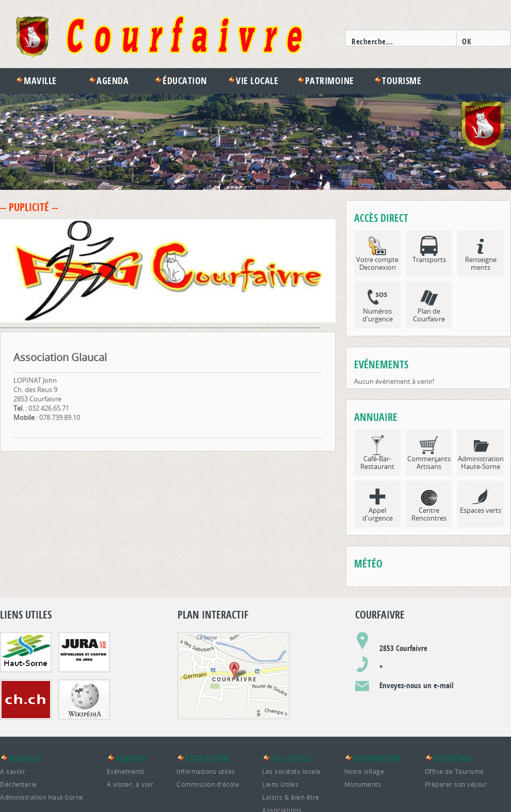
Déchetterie (19, 784)
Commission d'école (208, 784)
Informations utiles (206, 771)
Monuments (363, 784)
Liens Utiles (280, 784)
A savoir (13, 771)
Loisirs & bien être (291, 797)
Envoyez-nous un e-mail (417, 685)
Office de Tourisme (454, 771)
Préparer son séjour (456, 784)
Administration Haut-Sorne (42, 797)
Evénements (126, 771)
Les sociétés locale (292, 771)
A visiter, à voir (130, 784)
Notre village (364, 771)
